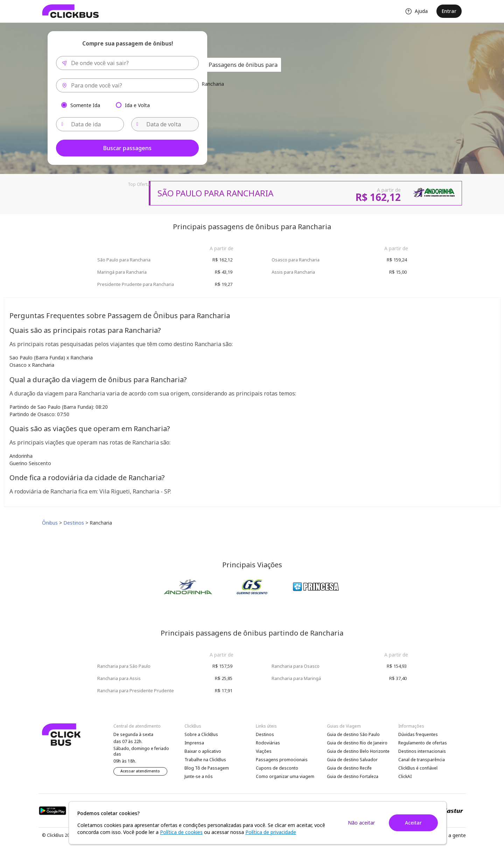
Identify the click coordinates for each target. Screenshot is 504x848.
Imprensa (194, 743)
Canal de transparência (422, 760)
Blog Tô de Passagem (207, 768)
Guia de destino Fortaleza (353, 776)
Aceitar (413, 823)
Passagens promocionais (282, 760)
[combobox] (127, 63)
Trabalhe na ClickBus (205, 760)
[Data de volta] (165, 124)
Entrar (449, 11)
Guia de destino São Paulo (353, 734)
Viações (264, 751)
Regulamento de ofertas (423, 743)
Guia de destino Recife (349, 768)
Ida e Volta (137, 105)
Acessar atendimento (140, 771)
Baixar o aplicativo (203, 751)
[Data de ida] (90, 124)
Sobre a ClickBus (201, 734)
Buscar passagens (127, 148)
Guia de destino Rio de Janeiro (357, 743)
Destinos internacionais (422, 751)
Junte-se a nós (199, 776)
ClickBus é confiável (418, 768)
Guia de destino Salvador (352, 760)
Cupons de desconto (277, 768)
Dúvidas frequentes (418, 734)
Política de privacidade (271, 832)
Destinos (265, 734)
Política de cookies (181, 832)
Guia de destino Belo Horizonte (358, 751)
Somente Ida (85, 105)
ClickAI (405, 776)
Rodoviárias (268, 743)
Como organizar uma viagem (285, 776)
